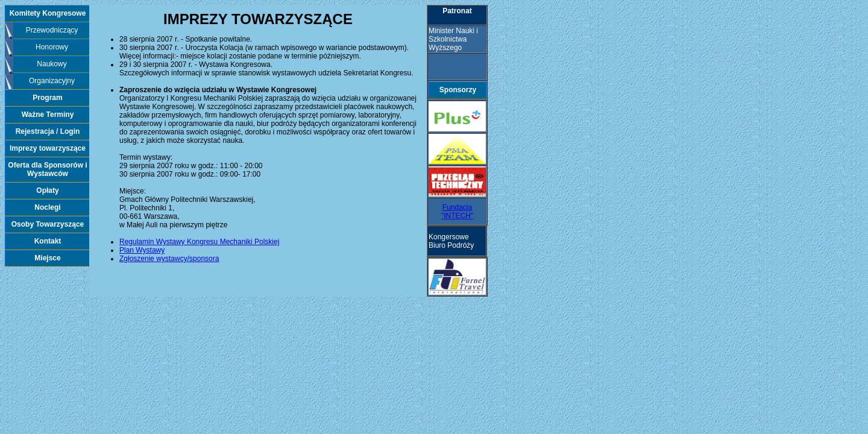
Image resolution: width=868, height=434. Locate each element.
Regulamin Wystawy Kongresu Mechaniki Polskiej (199, 242)
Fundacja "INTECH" (457, 212)
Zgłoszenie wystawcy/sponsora (169, 259)
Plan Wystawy (142, 250)
